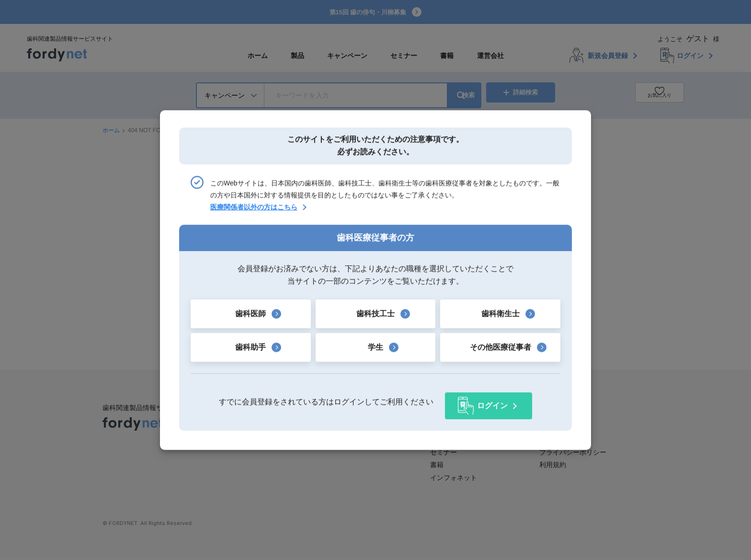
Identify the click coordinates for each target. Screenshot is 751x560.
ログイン (492, 402)
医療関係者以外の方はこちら (254, 211)
